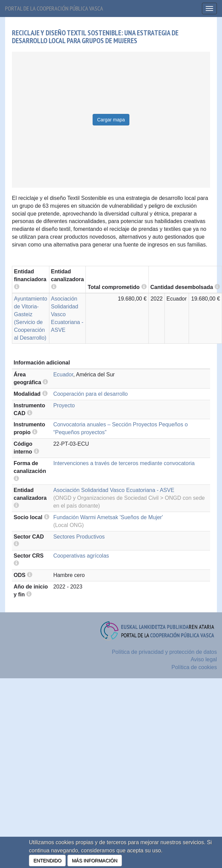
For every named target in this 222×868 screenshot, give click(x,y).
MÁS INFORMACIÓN (95, 861)
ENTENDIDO (47, 861)
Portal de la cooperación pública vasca (54, 8)
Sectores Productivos (79, 537)
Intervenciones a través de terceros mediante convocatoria (124, 463)
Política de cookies (194, 667)
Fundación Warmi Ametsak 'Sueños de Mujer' (108, 517)
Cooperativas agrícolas (81, 556)
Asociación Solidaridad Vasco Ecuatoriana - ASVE (114, 490)
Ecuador (63, 375)
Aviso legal (204, 659)
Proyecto (64, 405)
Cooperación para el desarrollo (90, 394)
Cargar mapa (111, 120)
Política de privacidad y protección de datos (164, 652)
